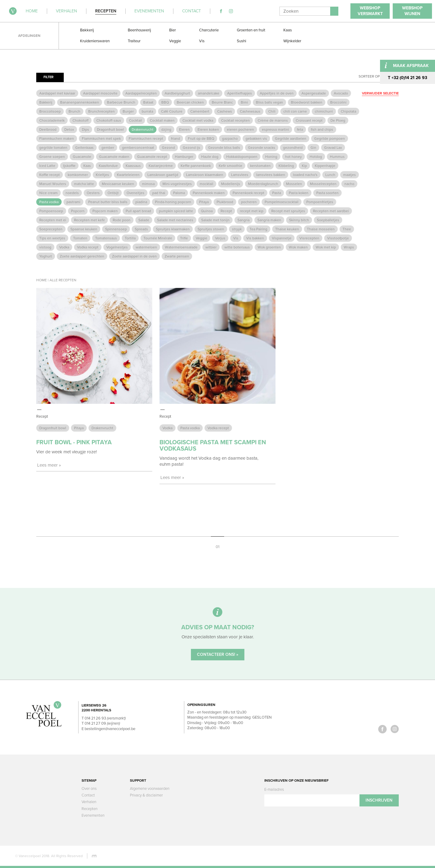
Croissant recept (309, 120)
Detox (69, 129)
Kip (304, 166)
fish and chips (322, 129)
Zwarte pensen (177, 256)
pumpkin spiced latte (176, 211)
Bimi (244, 102)
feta (300, 129)
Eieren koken (208, 129)
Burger (128, 111)
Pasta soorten (327, 193)
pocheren (249, 202)
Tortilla (130, 238)
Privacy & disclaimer (146, 795)
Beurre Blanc (222, 102)
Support (138, 780)
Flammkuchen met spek (101, 139)
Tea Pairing (258, 229)
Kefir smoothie (230, 166)
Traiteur (134, 41)
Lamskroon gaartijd (163, 175)
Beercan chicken (190, 102)
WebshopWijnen (412, 11)
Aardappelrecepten (141, 93)
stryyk (237, 229)
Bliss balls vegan (269, 102)
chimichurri (324, 111)
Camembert (200, 111)
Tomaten (80, 238)
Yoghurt (46, 256)
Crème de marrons (273, 120)
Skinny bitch (299, 220)
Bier (172, 30)
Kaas (288, 30)
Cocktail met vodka (198, 120)
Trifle (184, 238)
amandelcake (209, 93)
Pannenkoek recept (248, 193)
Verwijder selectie (380, 93)
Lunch (330, 175)
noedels (72, 193)
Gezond (168, 148)
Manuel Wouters (53, 184)
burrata (147, 111)
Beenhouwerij (139, 30)
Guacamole (82, 157)
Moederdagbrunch (263, 184)
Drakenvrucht (143, 129)
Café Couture (172, 111)
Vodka (64, 247)
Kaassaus (133, 166)
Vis (202, 41)
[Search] (305, 11)
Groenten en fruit (251, 30)
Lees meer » (49, 465)
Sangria (243, 220)
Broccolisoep (50, 111)
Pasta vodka (49, 202)
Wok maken (298, 247)
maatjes (350, 175)
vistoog (45, 247)
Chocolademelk (52, 120)
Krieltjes (102, 175)
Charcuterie (209, 30)
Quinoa (207, 211)
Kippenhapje (325, 166)
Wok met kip (326, 247)
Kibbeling (286, 166)
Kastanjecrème (161, 166)
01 (217, 547)
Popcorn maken (105, 211)
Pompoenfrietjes (320, 202)
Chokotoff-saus (109, 120)
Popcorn (78, 211)
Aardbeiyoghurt (177, 93)
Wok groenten (269, 247)
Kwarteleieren (128, 175)
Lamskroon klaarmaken (205, 175)
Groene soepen (52, 157)
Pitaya (204, 202)
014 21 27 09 (95, 723)
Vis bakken (255, 238)
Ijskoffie (69, 166)
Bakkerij (87, 30)
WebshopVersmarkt (370, 11)
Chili (272, 111)
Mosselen (294, 184)
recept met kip (252, 211)
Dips (85, 129)
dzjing (166, 129)
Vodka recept (88, 247)
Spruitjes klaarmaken (173, 229)
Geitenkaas (84, 148)
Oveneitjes (135, 193)
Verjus (220, 238)
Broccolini (338, 102)
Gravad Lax (333, 148)
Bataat (148, 102)
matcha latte (84, 184)
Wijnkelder (292, 41)
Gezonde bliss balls (224, 148)
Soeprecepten (51, 229)
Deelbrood (48, 129)
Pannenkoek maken (209, 193)
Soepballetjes (328, 220)
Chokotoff (81, 120)
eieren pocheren (240, 129)
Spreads (141, 229)
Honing (271, 157)
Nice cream (48, 193)
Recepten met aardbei (331, 211)
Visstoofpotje (338, 238)
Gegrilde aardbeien (291, 139)
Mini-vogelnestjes (177, 184)
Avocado (341, 93)
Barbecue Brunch (121, 102)
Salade (144, 220)
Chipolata (348, 111)
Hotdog (316, 157)
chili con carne (295, 111)
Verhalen (89, 802)
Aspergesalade (314, 93)
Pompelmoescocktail (282, 202)
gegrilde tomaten (53, 148)
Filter (48, 77)
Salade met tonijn (215, 220)
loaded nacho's (305, 175)
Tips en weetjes (52, 238)
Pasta (277, 193)
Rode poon (122, 220)
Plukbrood (225, 202)
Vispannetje (282, 238)
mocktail (206, 184)
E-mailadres (274, 790)
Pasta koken (299, 193)
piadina (141, 202)
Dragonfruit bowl (110, 129)
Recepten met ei (53, 220)
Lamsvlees (240, 175)
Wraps (349, 247)
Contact (88, 795)
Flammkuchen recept (146, 139)
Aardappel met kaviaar (57, 93)
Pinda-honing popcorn (173, 202)
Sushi (242, 41)
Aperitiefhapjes (240, 93)
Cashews (225, 111)
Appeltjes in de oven (277, 93)
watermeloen (146, 247)
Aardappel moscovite (100, 93)
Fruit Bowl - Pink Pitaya (74, 442)
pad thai (159, 193)
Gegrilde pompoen (330, 139)
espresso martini (275, 129)
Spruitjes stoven (211, 229)
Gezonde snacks (262, 148)
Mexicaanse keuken (118, 184)
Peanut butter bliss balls (108, 202)
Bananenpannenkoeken (80, 102)
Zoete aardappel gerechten (82, 256)
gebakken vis (256, 139)
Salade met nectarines (175, 220)
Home (42, 280)
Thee (347, 229)
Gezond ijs (192, 148)
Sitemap (89, 780)
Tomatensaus (106, 238)
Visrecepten (309, 238)
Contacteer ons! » (218, 654)
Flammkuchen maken (57, 139)
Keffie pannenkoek (196, 166)
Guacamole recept (152, 157)
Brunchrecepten (101, 111)
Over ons (89, 789)
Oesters (93, 193)
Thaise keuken (287, 229)
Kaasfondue (108, 166)
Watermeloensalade (181, 247)
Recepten (90, 809)
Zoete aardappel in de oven (134, 256)
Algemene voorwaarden (150, 789)
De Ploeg (338, 120)
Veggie (175, 41)
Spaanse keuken (84, 229)
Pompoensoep (51, 211)
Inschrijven (379, 800)
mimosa (148, 184)
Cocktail (135, 120)
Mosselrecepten (323, 184)
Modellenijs (231, 184)
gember (108, 148)
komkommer (78, 175)
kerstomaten (260, 166)
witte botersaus (237, 247)
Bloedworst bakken (307, 102)
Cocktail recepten (235, 120)
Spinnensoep (116, 229)
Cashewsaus (250, 111)
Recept (226, 211)
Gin (313, 148)
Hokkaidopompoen (242, 157)
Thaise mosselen (321, 229)
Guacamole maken (114, 157)
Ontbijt (113, 193)
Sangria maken (269, 220)
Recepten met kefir (89, 220)
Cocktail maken (162, 120)
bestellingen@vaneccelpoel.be (110, 729)
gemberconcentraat (138, 148)
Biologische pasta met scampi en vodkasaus (213, 446)
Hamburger (184, 157)
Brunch (74, 111)
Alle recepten (63, 280)
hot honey (293, 157)
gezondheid (293, 148)
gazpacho (230, 139)
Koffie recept (50, 175)
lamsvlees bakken (271, 175)
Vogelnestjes (117, 247)
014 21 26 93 (95, 718)
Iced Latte (47, 166)
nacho (349, 184)
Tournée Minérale (158, 238)
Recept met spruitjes (288, 211)
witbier (211, 247)
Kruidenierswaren (95, 41)
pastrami (73, 202)
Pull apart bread (138, 211)
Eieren (184, 129)
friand (176, 139)
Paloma (179, 193)
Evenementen (93, 815)
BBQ (165, 102)
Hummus (337, 157)
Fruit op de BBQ (201, 139)
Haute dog (210, 157)
